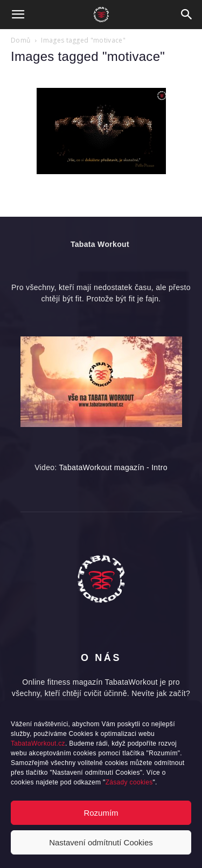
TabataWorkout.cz (38, 743)
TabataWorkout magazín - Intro (113, 467)
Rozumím (101, 813)
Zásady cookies (129, 782)
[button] (18, 15)
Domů (20, 40)
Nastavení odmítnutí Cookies (101, 842)
